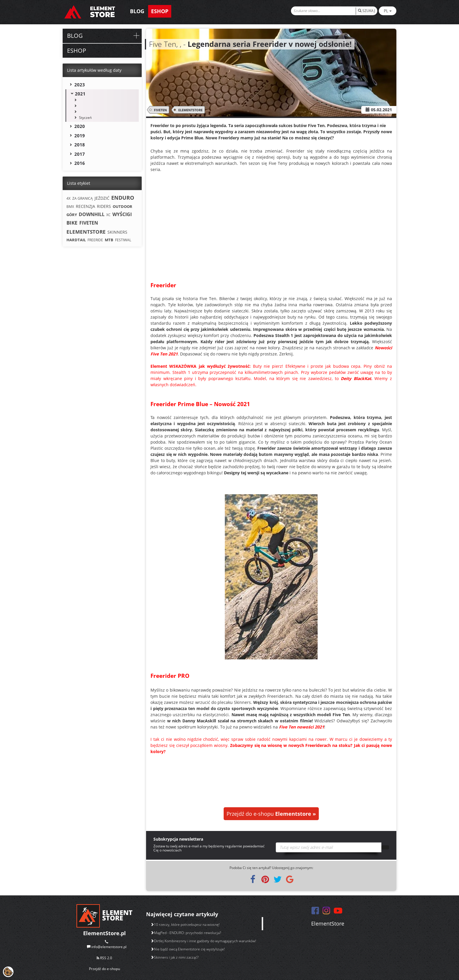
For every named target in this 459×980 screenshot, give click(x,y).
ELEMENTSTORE (189, 110)
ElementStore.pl (105, 933)
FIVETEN (159, 110)
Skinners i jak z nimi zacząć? (174, 957)
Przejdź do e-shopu (271, 814)
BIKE (72, 223)
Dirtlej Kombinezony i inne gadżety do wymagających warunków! (203, 941)
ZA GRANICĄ (83, 198)
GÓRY (72, 215)
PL (388, 11)
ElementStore (328, 923)
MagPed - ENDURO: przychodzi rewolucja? (186, 933)
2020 (80, 126)
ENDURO (123, 198)
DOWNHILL (92, 214)
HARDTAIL (76, 240)
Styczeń (85, 118)
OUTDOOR (123, 206)
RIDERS (104, 206)
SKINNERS (117, 232)
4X (68, 198)
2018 (80, 145)
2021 (80, 94)
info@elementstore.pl (109, 947)
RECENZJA (85, 206)
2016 (80, 163)
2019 (80, 136)
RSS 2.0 (104, 958)
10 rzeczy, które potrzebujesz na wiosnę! (185, 925)
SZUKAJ (366, 11)
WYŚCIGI (122, 214)
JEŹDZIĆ (102, 198)
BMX (70, 207)
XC (108, 215)
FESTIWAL (123, 240)
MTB (109, 240)
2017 (80, 154)
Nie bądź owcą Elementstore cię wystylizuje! (188, 949)
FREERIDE (95, 240)
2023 (80, 85)
